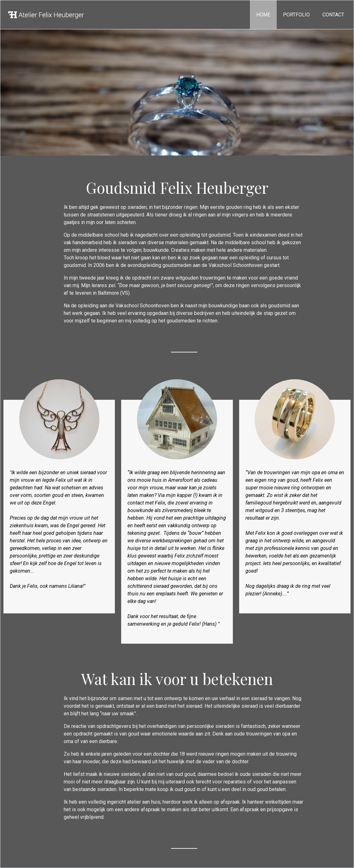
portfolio (296, 15)
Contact (333, 15)
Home (263, 15)
